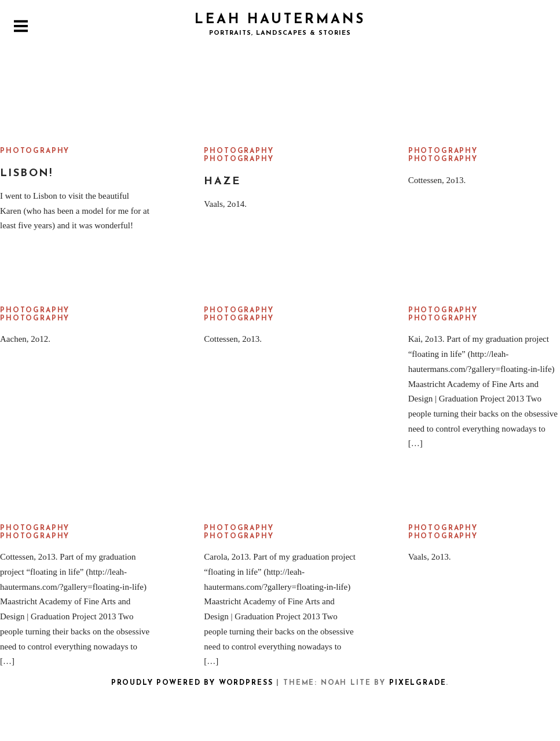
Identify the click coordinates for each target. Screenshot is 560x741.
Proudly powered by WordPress (192, 683)
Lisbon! (27, 174)
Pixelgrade (418, 683)
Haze (222, 182)
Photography (35, 151)
